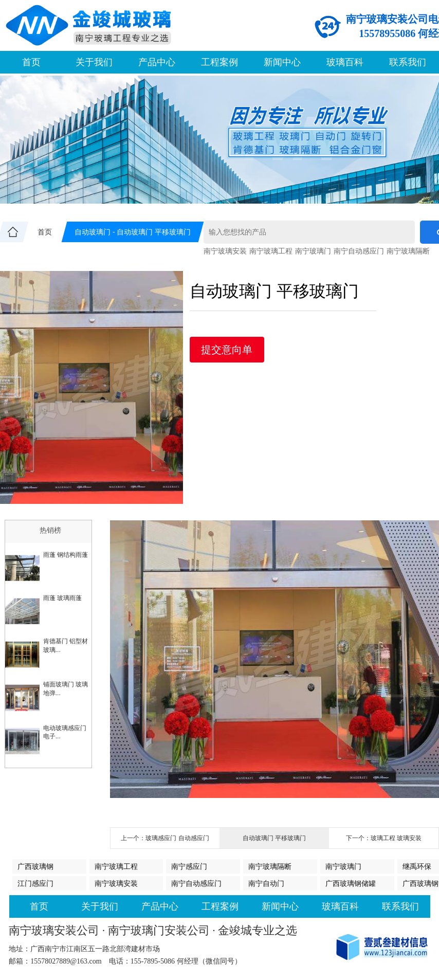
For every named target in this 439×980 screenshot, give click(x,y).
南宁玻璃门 (313, 251)
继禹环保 (417, 866)
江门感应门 (35, 883)
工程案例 (219, 62)
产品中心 (157, 62)
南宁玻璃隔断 (408, 251)
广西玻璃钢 (35, 866)
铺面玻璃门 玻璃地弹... (66, 689)
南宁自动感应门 (359, 251)
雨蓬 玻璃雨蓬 (62, 598)
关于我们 (94, 62)
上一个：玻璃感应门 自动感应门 (165, 838)
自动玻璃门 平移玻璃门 (274, 838)
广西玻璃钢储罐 (351, 883)
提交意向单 (227, 350)
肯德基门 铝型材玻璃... (66, 646)
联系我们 (408, 62)
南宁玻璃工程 (271, 251)
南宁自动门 (266, 883)
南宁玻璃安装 (225, 251)
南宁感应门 (189, 866)
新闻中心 (282, 62)
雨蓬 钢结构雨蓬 (66, 555)
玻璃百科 (345, 62)
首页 (31, 62)
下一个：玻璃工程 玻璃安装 (384, 838)
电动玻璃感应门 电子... (65, 732)
